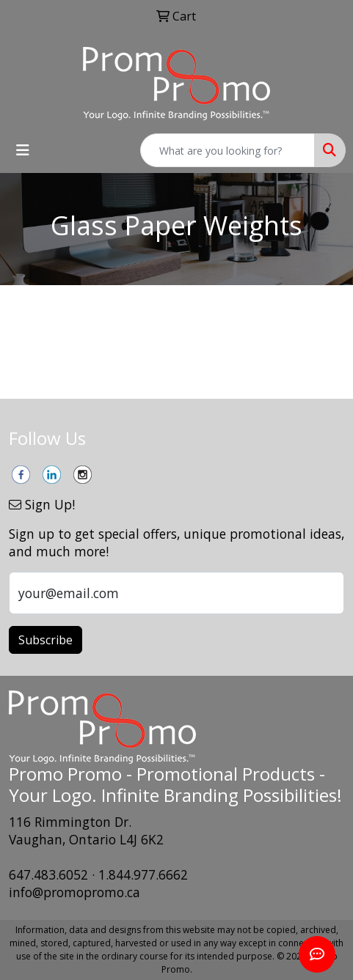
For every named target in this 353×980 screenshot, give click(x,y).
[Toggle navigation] (23, 150)
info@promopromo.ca (74, 892)
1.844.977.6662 (143, 874)
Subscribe (46, 640)
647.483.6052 (48, 874)
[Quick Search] (228, 150)
